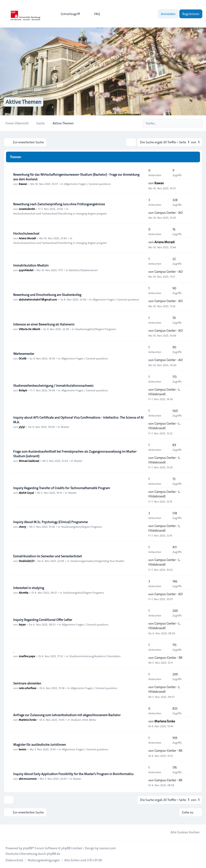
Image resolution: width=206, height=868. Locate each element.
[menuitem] (68, 14)
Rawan (23, 184)
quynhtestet (26, 270)
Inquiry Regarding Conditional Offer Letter (43, 620)
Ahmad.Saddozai (29, 461)
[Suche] (189, 123)
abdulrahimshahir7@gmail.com (38, 299)
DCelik (23, 358)
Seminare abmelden (27, 683)
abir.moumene (28, 779)
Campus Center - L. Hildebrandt (164, 392)
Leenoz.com (108, 848)
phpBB (28, 848)
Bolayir (23, 390)
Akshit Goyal (26, 493)
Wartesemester (24, 354)
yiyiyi (22, 427)
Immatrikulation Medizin (31, 265)
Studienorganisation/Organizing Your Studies (97, 561)
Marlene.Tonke (28, 720)
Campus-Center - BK (168, 658)
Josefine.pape (27, 656)
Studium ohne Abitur (84, 720)
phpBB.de (53, 854)
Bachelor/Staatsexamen (83, 270)
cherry (22, 527)
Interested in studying (29, 588)
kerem (23, 749)
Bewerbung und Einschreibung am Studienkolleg (47, 295)
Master (65, 427)
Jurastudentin (27, 209)
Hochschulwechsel (26, 233)
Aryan (22, 624)
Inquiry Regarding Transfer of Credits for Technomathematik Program (62, 488)
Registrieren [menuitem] (191, 14)
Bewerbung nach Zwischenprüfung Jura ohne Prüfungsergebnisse (59, 204)
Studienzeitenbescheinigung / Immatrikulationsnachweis (53, 386)
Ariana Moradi (27, 238)
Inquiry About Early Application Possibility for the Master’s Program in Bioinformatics (73, 774)
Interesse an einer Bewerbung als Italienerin (44, 324)
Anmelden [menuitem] (168, 14)
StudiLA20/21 (27, 561)
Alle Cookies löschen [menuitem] (182, 832)
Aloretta (23, 592)
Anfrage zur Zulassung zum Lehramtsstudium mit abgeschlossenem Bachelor (67, 715)
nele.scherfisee (28, 688)
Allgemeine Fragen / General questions (87, 184)
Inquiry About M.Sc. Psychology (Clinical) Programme (50, 522)
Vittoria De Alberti (29, 329)
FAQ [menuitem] (94, 14)
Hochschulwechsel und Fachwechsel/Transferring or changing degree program (60, 213)
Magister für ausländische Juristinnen (40, 745)
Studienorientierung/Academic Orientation (95, 656)
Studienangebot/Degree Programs (96, 329)
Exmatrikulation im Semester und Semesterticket (47, 556)
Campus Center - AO (169, 213)
